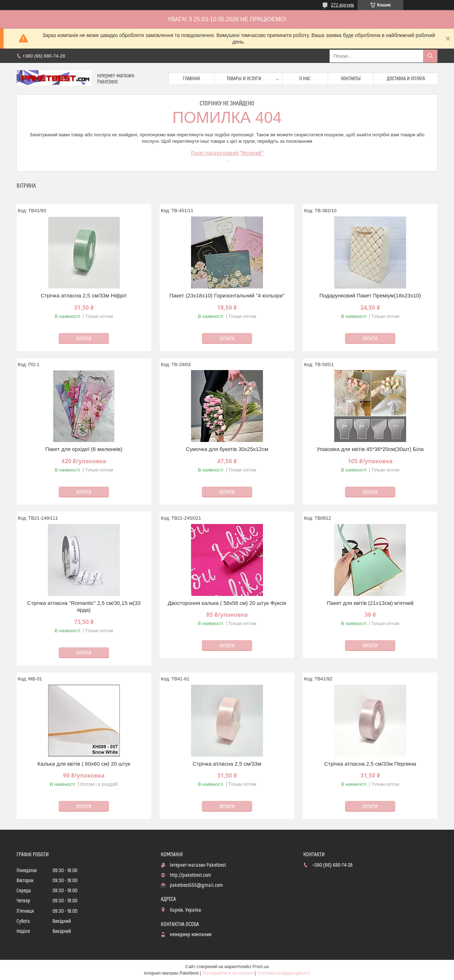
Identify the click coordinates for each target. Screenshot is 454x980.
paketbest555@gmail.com (196, 885)
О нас (305, 79)
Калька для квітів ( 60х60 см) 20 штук (84, 764)
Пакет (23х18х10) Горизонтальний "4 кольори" (227, 295)
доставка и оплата (406, 79)
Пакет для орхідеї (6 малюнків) (84, 449)
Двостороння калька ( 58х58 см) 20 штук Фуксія (227, 603)
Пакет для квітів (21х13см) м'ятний (370, 603)
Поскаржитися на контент (228, 973)
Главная (191, 79)
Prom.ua (261, 967)
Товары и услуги (244, 79)
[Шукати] (430, 56)
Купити (84, 339)
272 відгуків (342, 5)
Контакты (351, 79)
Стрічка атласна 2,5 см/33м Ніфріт (84, 295)
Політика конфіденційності (283, 973)
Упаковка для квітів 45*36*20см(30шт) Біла (370, 449)
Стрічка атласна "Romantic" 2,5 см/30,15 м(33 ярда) (84, 607)
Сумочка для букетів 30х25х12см (227, 449)
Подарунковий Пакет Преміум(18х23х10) (370, 295)
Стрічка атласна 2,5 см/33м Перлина (370, 764)
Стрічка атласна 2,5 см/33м (227, 764)
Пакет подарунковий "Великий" (227, 153)
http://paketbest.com (190, 875)
